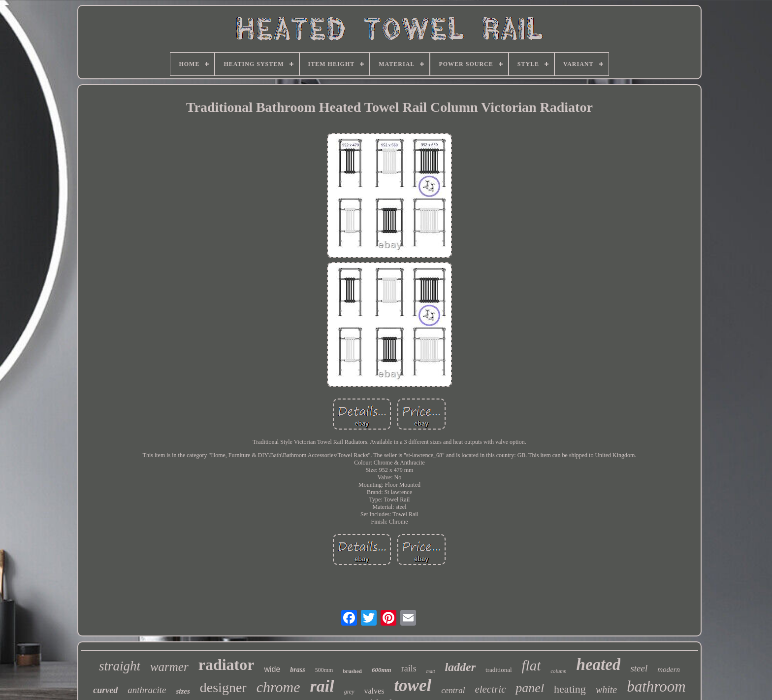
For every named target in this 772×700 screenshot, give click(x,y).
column (558, 671)
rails (409, 668)
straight (120, 666)
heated (599, 665)
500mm (324, 670)
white (606, 690)
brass (297, 670)
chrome (278, 687)
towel (413, 685)
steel (639, 668)
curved (105, 690)
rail (322, 686)
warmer (169, 667)
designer (223, 687)
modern (669, 669)
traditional (499, 670)
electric (490, 689)
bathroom (656, 686)
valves (374, 691)
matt (431, 671)
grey (349, 692)
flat (531, 666)
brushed (352, 671)
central (453, 690)
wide (272, 669)
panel (530, 688)
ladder (460, 667)
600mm (382, 670)
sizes (183, 691)
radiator (226, 665)
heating (570, 689)
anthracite (147, 690)
